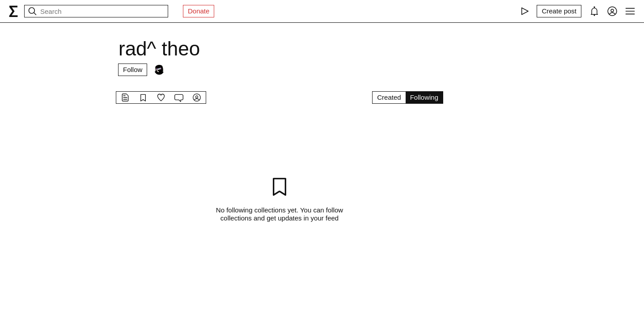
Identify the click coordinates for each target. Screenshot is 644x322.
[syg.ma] (13, 11)
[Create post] (559, 11)
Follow (133, 70)
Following (424, 97)
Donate (199, 11)
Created (389, 97)
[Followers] (159, 70)
